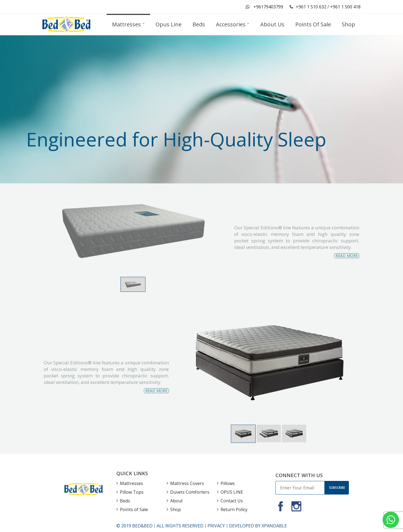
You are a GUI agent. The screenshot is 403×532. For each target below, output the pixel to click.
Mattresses (131, 483)
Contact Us (232, 501)
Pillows (228, 483)
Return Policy (234, 509)
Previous (188, 364)
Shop (176, 509)
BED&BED (142, 526)
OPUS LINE (232, 492)
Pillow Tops (132, 492)
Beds (125, 501)
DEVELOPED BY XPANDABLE (258, 526)
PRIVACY (216, 526)
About (176, 501)
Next (351, 364)
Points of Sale (134, 509)
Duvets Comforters (190, 492)
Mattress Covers (187, 483)
